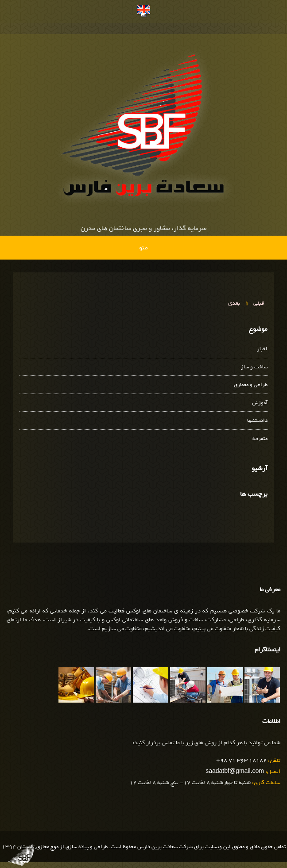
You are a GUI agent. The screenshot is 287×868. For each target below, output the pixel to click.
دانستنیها (257, 421)
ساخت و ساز (254, 367)
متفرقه (260, 439)
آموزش (260, 403)
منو (143, 248)
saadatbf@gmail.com (235, 771)
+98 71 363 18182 (241, 760)
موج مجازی (47, 847)
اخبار (262, 349)
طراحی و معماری (251, 385)
